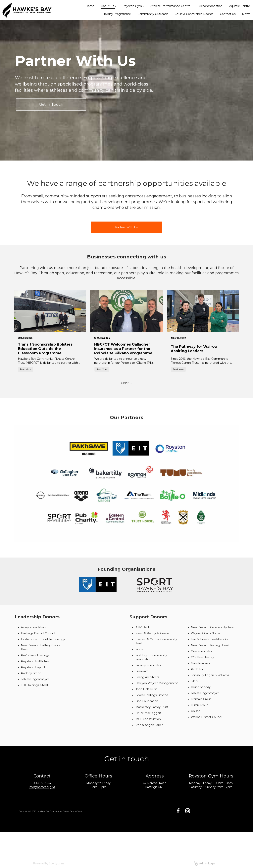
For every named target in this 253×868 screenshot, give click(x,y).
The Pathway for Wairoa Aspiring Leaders (194, 349)
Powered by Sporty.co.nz (49, 863)
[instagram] (188, 811)
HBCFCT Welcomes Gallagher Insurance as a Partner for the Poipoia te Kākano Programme (123, 349)
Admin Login (204, 863)
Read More (25, 369)
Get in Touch (51, 104)
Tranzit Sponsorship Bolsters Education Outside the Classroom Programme (45, 349)
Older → (126, 383)
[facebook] (178, 811)
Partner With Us (126, 227)
